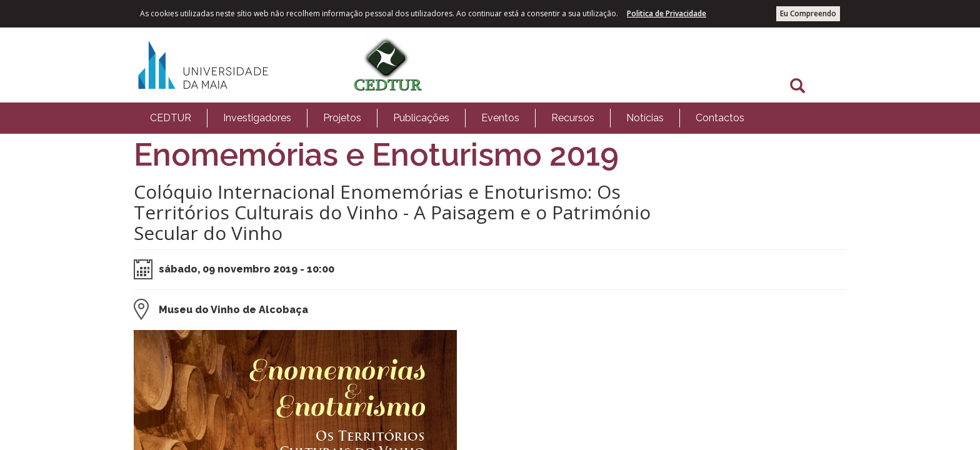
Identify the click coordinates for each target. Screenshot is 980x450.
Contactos (720, 118)
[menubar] (447, 118)
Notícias (645, 118)
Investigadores (257, 118)
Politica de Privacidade (667, 13)
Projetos (342, 118)
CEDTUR (171, 118)
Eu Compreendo (808, 13)
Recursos (573, 118)
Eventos (500, 118)
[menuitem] (171, 118)
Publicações (421, 118)
